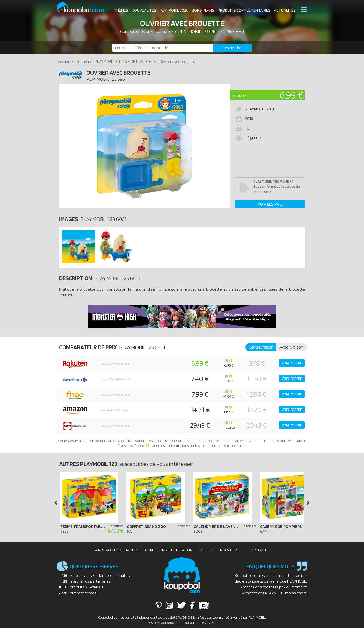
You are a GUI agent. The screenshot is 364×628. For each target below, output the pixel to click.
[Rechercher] (232, 48)
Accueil (64, 61)
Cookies (206, 550)
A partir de (242, 96)
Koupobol (84, 8)
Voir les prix (270, 204)
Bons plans (203, 10)
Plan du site (232, 550)
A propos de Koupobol (117, 550)
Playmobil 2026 (174, 10)
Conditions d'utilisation (169, 550)
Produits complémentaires (244, 10)
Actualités (285, 10)
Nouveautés (144, 10)
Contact (258, 550)
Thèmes (121, 10)
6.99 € (291, 95)
